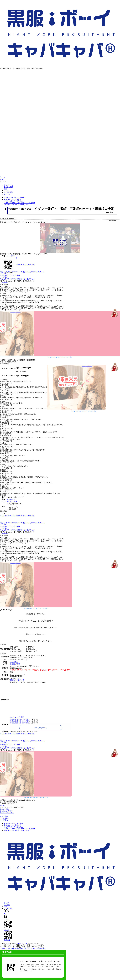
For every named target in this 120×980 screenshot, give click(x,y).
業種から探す (5, 809)
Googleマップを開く (17, 717)
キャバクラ (11, 499)
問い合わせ (12, 949)
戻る (2, 813)
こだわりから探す (6, 811)
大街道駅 (26, 719)
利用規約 (20, 949)
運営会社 (42, 949)
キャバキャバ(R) (21, 943)
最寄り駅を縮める (41, 728)
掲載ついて (4, 949)
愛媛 (16, 502)
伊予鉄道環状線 (16, 719)
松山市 (10, 502)
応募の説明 (4, 283)
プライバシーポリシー (31, 949)
